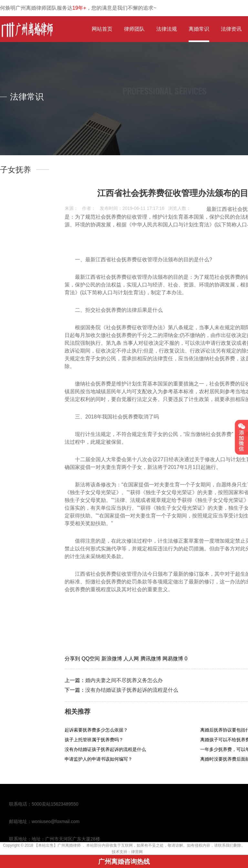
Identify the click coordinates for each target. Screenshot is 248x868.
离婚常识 (199, 29)
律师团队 (134, 29)
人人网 (132, 659)
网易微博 (173, 659)
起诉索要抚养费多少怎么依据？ (96, 730)
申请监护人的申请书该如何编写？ (98, 759)
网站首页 (102, 29)
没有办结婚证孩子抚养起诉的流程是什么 (132, 690)
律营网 (137, 852)
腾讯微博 (151, 659)
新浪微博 (112, 659)
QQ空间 (91, 659)
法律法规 (167, 29)
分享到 (73, 659)
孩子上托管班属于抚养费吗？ (94, 740)
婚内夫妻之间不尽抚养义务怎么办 (124, 680)
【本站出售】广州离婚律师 (57, 845)
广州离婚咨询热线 (124, 862)
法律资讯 (231, 29)
